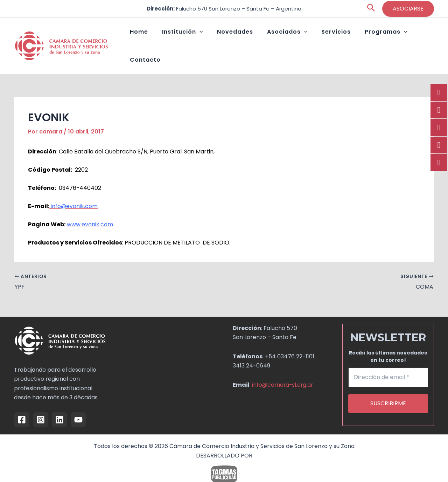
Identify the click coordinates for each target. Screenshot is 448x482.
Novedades (241, 38)
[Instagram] (41, 405)
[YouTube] (78, 405)
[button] (371, 9)
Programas (371, 39)
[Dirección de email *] (388, 363)
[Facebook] (22, 405)
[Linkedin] (59, 405)
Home (159, 38)
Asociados (287, 39)
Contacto (415, 38)
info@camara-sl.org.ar (283, 370)
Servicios (328, 38)
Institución (196, 39)
